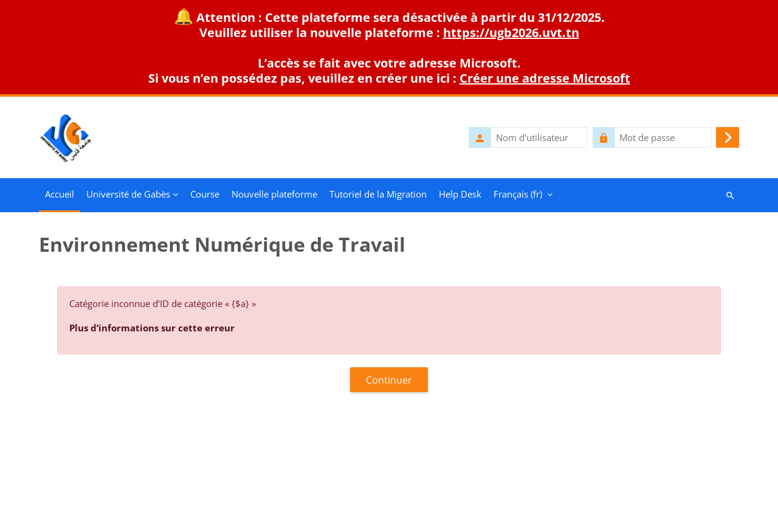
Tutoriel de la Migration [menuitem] (378, 194)
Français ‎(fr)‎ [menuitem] (518, 194)
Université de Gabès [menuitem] (128, 194)
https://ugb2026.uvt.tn (511, 33)
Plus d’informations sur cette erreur (152, 328)
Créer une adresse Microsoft (545, 78)
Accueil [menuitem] (60, 194)
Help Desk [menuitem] (460, 194)
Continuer (389, 380)
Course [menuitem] (205, 194)
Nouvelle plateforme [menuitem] (274, 194)
